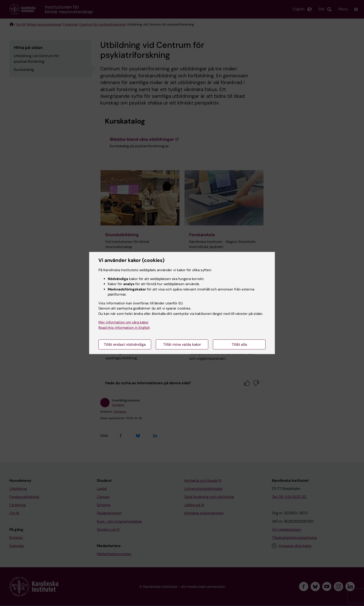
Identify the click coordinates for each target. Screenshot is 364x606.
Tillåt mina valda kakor (182, 344)
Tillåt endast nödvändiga (125, 344)
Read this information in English (124, 328)
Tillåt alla (239, 344)
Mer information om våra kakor (123, 322)
